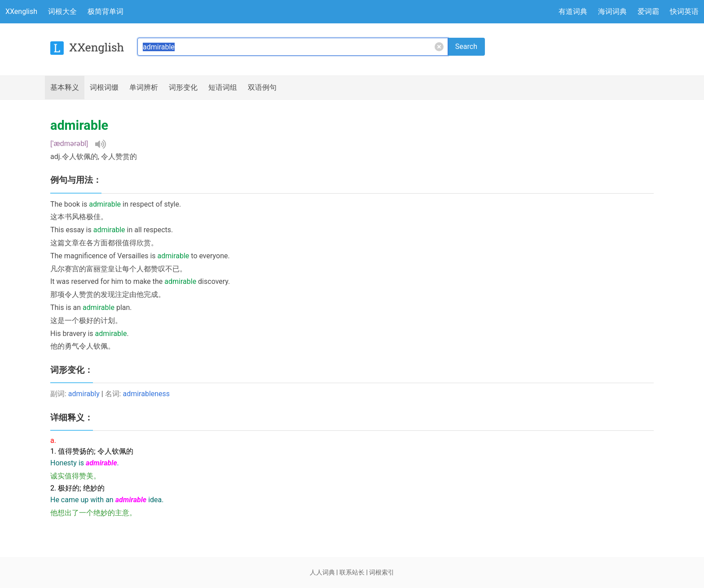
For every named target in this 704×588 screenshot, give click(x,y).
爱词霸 (648, 11)
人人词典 (322, 572)
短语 (223, 88)
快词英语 (684, 11)
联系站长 (352, 572)
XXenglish (21, 11)
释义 (65, 88)
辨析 (144, 88)
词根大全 (62, 11)
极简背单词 (106, 11)
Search (466, 46)
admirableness (146, 394)
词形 (183, 88)
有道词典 (573, 11)
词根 (104, 88)
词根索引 (382, 572)
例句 (262, 88)
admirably (84, 394)
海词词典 (612, 11)
